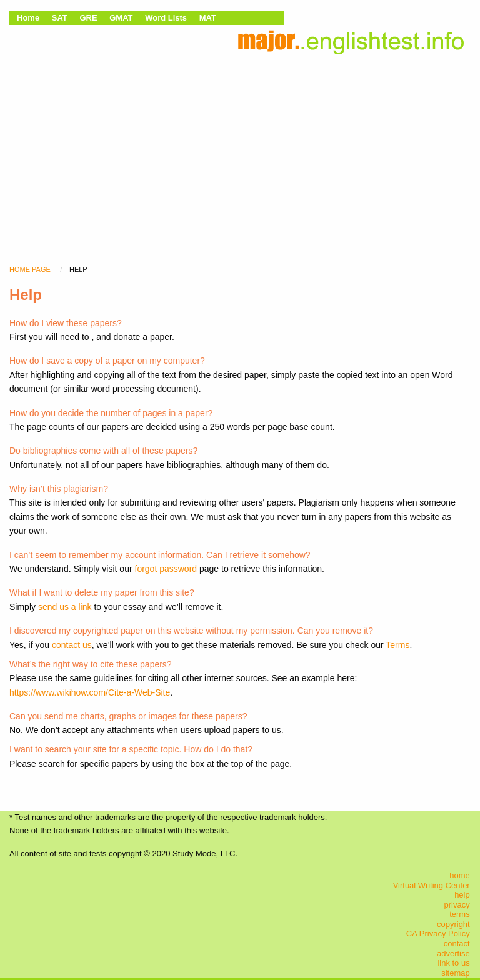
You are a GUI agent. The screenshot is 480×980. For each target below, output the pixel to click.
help (462, 895)
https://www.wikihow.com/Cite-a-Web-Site (90, 692)
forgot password (166, 569)
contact (457, 943)
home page (30, 269)
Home (28, 18)
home (460, 875)
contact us (72, 645)
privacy (457, 905)
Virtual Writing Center (432, 885)
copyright (453, 924)
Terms (397, 645)
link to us (453, 963)
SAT (60, 18)
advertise (453, 953)
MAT (208, 18)
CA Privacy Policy (438, 933)
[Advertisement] (240, 147)
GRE (88, 18)
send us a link (65, 607)
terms (460, 914)
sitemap (456, 973)
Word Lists (166, 18)
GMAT (121, 18)
